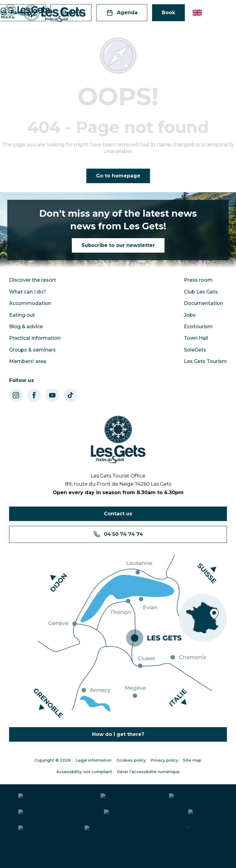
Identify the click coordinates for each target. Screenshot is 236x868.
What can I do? (28, 292)
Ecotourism (198, 327)
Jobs (190, 315)
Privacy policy (164, 760)
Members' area (28, 361)
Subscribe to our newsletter (118, 245)
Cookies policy (131, 760)
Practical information (35, 338)
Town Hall (196, 338)
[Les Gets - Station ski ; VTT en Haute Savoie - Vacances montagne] (27, 11)
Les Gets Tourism (205, 361)
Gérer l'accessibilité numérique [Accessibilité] (148, 772)
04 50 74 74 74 (118, 534)
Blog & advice (26, 327)
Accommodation (30, 303)
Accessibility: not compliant (84, 772)
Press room (198, 280)
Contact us (118, 514)
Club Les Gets (201, 292)
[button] (198, 13)
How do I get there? (118, 734)
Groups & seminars (32, 350)
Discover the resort (33, 280)
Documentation (203, 303)
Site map (192, 760)
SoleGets (195, 350)
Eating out (22, 315)
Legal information (94, 760)
